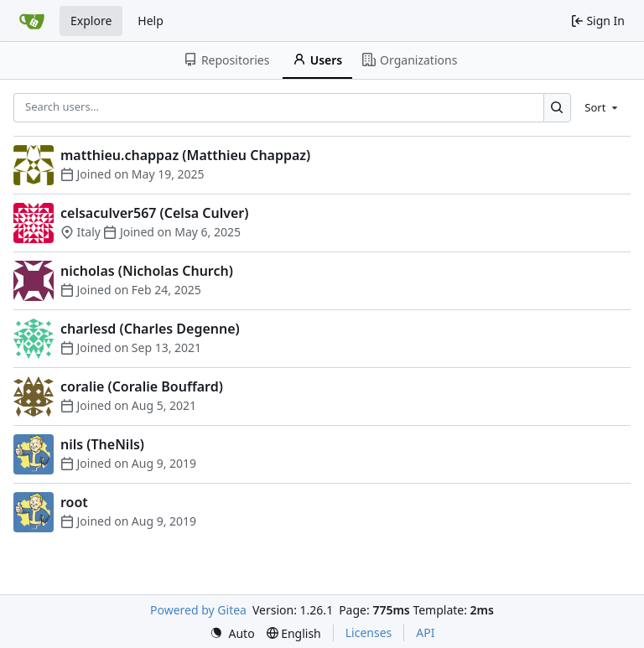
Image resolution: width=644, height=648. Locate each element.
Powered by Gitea (198, 610)
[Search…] (557, 108)
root (74, 502)
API (425, 632)
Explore (91, 21)
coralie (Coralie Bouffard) (142, 386)
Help (151, 21)
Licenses (369, 632)
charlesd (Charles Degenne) (150, 329)
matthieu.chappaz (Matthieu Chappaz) (185, 155)
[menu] (602, 107)
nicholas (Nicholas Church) (147, 271)
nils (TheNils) (102, 444)
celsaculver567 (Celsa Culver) (154, 213)
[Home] (32, 21)
